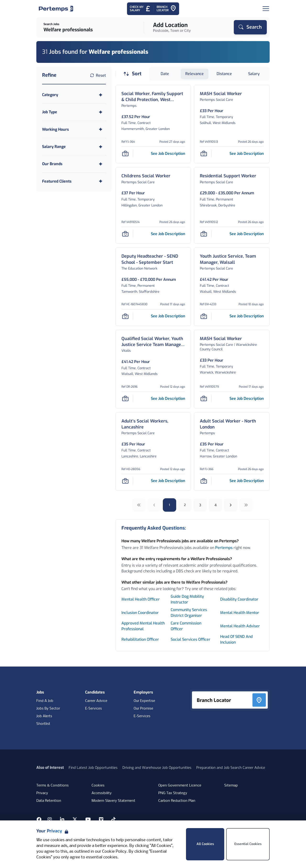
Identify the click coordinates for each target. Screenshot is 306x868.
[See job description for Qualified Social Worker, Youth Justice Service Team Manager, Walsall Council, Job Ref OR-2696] (168, 399)
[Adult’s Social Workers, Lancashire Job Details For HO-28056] (153, 424)
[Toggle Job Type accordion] (74, 112)
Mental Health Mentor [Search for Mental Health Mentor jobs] (240, 613)
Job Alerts (44, 716)
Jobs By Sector (48, 709)
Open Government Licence (180, 786)
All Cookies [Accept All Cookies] (205, 844)
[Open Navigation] (266, 9)
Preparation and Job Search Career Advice (231, 768)
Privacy (42, 793)
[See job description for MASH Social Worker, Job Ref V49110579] (247, 399)
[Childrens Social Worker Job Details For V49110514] (146, 176)
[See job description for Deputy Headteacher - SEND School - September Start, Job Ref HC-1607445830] (168, 316)
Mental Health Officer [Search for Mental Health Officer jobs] (141, 599)
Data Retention (49, 801)
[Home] (56, 9)
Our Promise (143, 709)
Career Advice (96, 701)
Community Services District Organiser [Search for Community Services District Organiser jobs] (189, 613)
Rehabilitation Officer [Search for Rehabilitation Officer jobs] (140, 639)
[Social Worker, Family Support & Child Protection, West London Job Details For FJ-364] (153, 97)
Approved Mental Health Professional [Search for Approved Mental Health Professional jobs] (143, 626)
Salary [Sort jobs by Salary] (254, 74)
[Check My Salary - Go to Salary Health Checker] (140, 9)
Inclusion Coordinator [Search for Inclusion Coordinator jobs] (140, 613)
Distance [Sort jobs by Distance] (224, 74)
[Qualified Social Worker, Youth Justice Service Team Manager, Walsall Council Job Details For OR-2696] (153, 342)
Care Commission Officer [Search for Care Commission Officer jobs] (186, 626)
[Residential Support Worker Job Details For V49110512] (228, 176)
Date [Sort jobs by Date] (165, 74)
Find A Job (45, 701)
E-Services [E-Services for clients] (142, 716)
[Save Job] (125, 153)
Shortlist (43, 724)
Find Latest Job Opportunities (93, 768)
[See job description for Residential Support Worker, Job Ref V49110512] (247, 234)
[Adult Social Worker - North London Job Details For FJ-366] (232, 424)
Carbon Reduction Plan (177, 801)
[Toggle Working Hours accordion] (74, 129)
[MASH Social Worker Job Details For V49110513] (221, 94)
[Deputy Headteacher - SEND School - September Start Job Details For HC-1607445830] (153, 259)
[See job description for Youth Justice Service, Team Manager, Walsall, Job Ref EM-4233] (247, 316)
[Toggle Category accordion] (74, 95)
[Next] (231, 505)
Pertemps (224, 548)
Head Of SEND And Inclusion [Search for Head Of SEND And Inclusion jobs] (236, 639)
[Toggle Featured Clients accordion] (74, 181)
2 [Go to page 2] (185, 505)
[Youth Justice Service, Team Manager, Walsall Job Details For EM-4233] (232, 259)
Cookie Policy (114, 852)
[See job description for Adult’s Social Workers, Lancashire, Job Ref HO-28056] (168, 481)
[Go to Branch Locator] (166, 9)
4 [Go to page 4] (216, 505)
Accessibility (102, 793)
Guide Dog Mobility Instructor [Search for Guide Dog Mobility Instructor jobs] (187, 599)
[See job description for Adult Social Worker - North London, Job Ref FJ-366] (247, 481)
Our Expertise (144, 701)
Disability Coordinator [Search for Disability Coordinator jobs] (239, 599)
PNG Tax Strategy (173, 793)
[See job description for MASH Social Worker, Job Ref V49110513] (247, 154)
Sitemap (231, 786)
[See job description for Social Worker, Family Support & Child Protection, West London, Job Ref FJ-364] (168, 154)
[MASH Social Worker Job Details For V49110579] (221, 339)
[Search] (250, 27)
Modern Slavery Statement (113, 801)
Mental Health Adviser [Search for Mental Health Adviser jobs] (240, 626)
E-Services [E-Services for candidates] (93, 709)
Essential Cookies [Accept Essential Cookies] (248, 844)
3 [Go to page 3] (200, 505)
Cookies (98, 786)
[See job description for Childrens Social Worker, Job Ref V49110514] (168, 234)
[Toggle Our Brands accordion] (74, 164)
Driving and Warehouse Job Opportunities (157, 768)
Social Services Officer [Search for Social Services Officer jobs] (191, 639)
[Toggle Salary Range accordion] (74, 147)
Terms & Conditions (52, 786)
